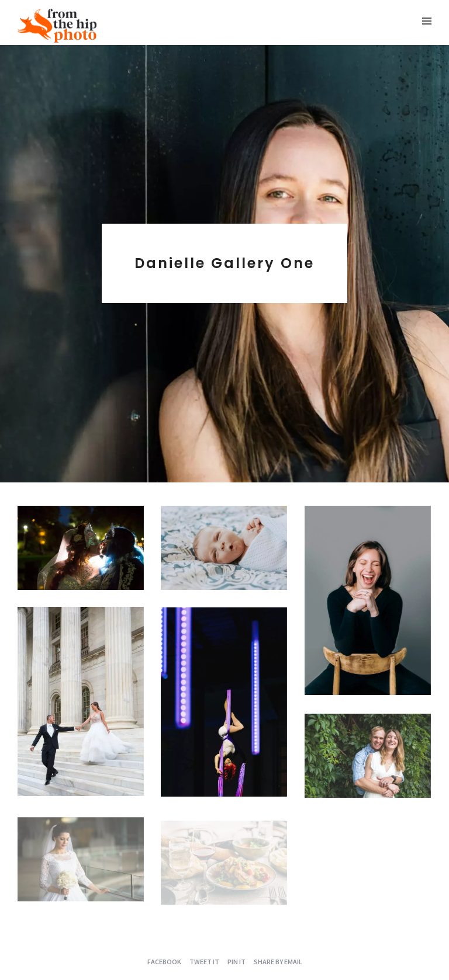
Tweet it (204, 962)
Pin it (236, 962)
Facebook (164, 962)
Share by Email (278, 962)
